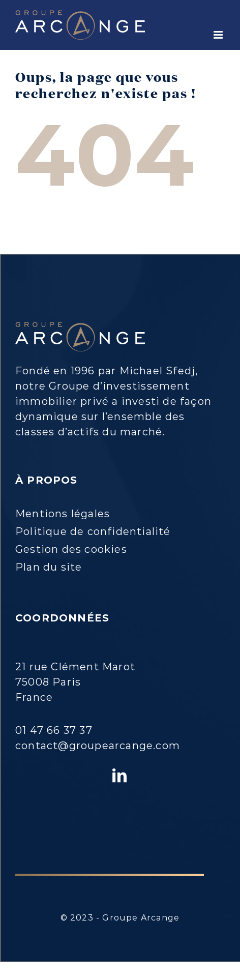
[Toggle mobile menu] (219, 35)
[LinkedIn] (120, 776)
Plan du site (49, 567)
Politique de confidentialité (93, 531)
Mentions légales (63, 514)
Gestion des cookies (71, 549)
